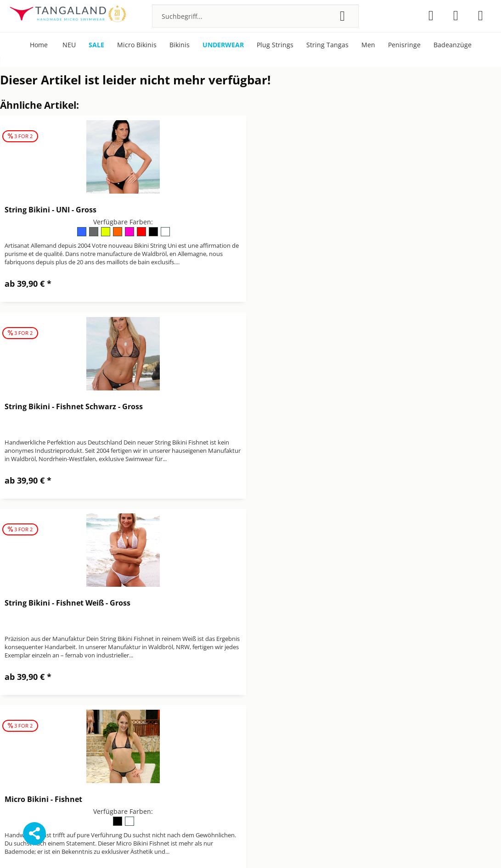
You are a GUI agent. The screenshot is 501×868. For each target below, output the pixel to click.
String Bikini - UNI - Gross (51, 210)
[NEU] (69, 45)
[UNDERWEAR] (223, 45)
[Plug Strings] (275, 45)
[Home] (39, 45)
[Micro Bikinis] (137, 45)
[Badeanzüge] (453, 45)
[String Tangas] (327, 45)
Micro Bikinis (391, 705)
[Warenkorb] (481, 16)
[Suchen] (342, 16)
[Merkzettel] (431, 16)
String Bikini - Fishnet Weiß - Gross (68, 406)
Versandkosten (304, 847)
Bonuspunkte (391, 694)
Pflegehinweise (394, 716)
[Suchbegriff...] (255, 16)
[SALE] (96, 45)
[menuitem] (255, 16)
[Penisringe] (404, 45)
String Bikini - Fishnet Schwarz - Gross (329, 210)
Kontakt (262, 727)
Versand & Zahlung (280, 748)
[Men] (368, 45)
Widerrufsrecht (274, 759)
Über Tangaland (396, 727)
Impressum (268, 716)
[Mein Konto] (456, 16)
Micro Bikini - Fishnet (299, 406)
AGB (257, 694)
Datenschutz (270, 705)
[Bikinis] (180, 45)
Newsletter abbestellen (287, 738)
